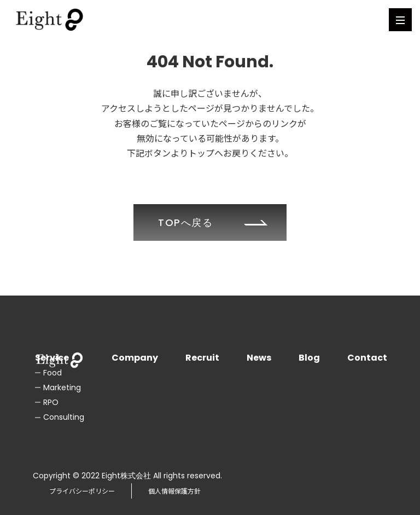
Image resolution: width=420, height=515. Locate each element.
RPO (51, 402)
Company (135, 358)
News (259, 358)
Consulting (64, 417)
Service (52, 358)
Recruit (202, 358)
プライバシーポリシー (82, 491)
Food (52, 373)
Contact (367, 358)
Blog (309, 358)
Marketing (62, 387)
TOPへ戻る (186, 222)
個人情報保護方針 (174, 491)
